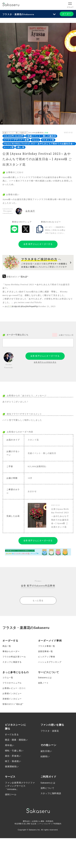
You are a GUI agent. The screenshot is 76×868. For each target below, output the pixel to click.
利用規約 (50, 821)
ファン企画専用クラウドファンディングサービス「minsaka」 (20, 786)
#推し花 (20, 147)
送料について (47, 788)
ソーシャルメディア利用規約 (50, 824)
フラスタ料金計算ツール (14, 657)
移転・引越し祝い (14, 751)
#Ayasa (36, 140)
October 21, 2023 (47, 306)
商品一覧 (7, 646)
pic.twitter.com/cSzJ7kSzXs (28, 302)
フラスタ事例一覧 (47, 646)
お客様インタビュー (12, 694)
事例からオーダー (11, 651)
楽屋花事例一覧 (46, 651)
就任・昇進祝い (13, 756)
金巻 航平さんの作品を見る (45, 362)
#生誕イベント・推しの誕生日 (41, 136)
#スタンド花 (48, 140)
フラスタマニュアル (12, 683)
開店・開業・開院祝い (16, 740)
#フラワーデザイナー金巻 (16, 140)
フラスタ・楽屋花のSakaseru (18, 14)
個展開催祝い (12, 767)
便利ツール (11, 795)
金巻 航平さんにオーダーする (38, 244)
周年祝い (10, 745)
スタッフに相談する (12, 662)
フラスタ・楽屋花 (50, 731)
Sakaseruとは (45, 678)
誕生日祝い (46, 751)
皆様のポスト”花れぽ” (13, 704)
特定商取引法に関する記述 (25, 824)
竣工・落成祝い (13, 761)
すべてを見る (12, 735)
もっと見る (38, 601)
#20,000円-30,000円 (14, 136)
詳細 (46, 133)
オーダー (67, 14)
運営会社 (26, 821)
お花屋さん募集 (38, 821)
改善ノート (43, 683)
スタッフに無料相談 (51, 793)
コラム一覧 (8, 678)
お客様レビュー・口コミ (14, 688)
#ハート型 (9, 147)
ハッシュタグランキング (50, 662)
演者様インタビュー (12, 699)
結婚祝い (45, 756)
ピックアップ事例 (47, 657)
